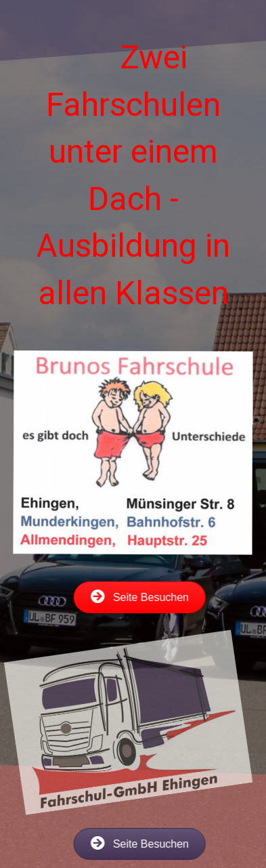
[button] (127, 597)
